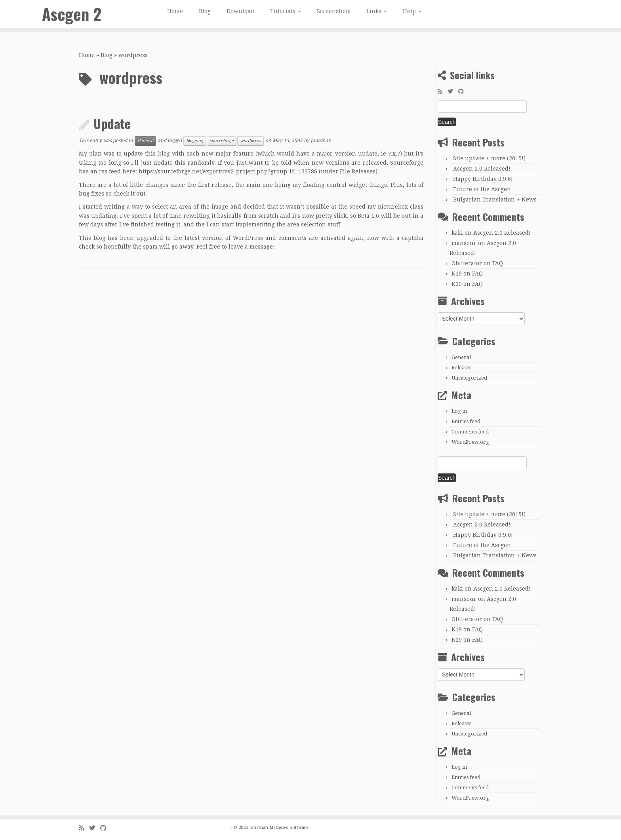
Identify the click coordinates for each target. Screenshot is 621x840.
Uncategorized (469, 378)
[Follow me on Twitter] (453, 91)
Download (240, 11)
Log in (459, 411)
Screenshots (334, 11)
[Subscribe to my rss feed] (443, 91)
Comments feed (470, 432)
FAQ (498, 263)
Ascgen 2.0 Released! (482, 169)
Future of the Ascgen (482, 189)
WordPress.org (470, 442)
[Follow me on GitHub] (464, 91)
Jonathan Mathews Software (279, 828)
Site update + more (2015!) (489, 158)
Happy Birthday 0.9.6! (483, 179)
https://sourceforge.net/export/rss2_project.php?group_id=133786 (229, 171)
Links (377, 11)
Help (412, 11)
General (145, 141)
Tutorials (286, 11)
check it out (129, 194)
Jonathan (321, 141)
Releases (461, 368)
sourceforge (222, 141)
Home (175, 11)
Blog (205, 11)
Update (112, 123)
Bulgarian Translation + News (495, 200)
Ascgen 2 (72, 14)
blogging (195, 141)
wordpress (250, 141)
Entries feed (466, 421)
